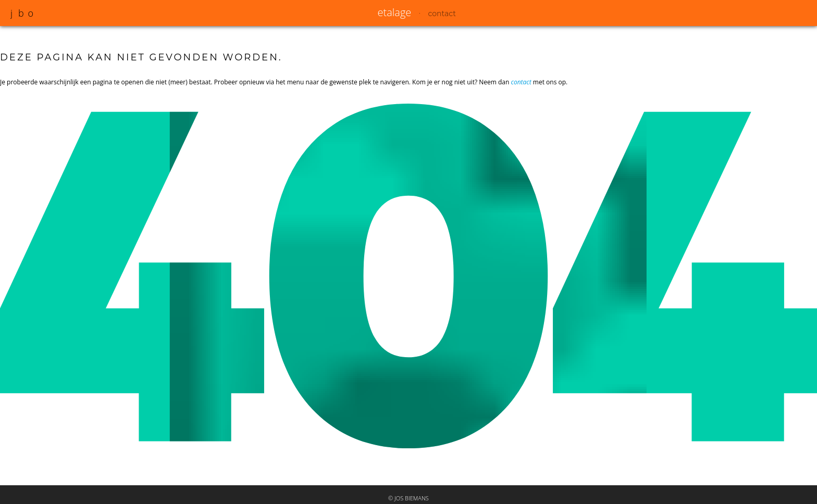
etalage (395, 12)
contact (442, 14)
